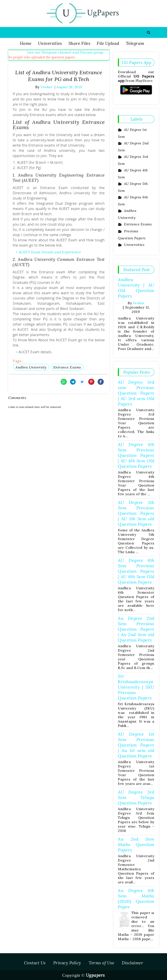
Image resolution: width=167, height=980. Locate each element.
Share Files (79, 43)
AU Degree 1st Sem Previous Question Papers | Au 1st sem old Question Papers (136, 745)
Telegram (135, 43)
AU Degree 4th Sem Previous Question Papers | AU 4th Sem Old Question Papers (136, 455)
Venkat (139, 303)
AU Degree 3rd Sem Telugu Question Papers (136, 797)
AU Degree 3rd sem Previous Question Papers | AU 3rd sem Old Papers (136, 393)
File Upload (108, 43)
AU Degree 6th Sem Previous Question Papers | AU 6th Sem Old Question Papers (136, 571)
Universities (50, 43)
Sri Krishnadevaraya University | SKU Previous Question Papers (136, 687)
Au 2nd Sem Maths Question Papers (136, 844)
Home (26, 43)
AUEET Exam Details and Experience (50, 252)
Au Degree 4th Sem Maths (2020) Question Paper (136, 899)
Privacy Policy (67, 963)
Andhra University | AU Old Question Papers (136, 288)
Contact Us (35, 963)
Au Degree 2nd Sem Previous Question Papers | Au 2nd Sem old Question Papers (136, 629)
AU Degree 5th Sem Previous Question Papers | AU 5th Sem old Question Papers (136, 513)
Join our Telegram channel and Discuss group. (86, 52)
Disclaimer (132, 963)
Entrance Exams (67, 367)
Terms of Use (101, 963)
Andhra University (31, 367)
